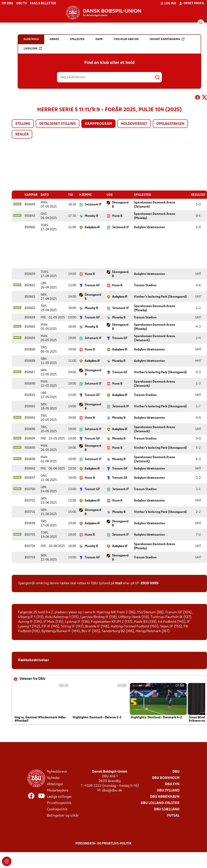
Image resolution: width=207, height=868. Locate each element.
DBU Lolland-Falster (160, 803)
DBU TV (22, 4)
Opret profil (192, 3)
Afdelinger (55, 784)
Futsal (173, 816)
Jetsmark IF (93, 204)
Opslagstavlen (170, 124)
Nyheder (53, 778)
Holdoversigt (134, 124)
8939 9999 (150, 583)
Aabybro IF (92, 227)
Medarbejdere (58, 790)
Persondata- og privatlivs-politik (103, 843)
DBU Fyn (172, 784)
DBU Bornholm (166, 778)
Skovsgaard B (120, 205)
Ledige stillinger (59, 797)
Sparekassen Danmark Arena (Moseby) (154, 216)
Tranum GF (92, 285)
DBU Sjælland (167, 809)
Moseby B (91, 216)
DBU (176, 772)
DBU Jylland (168, 790)
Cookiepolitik (57, 809)
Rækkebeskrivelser (34, 660)
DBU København (165, 797)
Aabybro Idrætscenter (149, 227)
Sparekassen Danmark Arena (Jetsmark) (154, 205)
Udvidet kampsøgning (167, 39)
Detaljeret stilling (58, 124)
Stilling (23, 124)
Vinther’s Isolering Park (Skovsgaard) (160, 297)
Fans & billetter (43, 4)
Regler (22, 134)
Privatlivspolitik (59, 803)
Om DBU (7, 4)
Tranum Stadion (145, 285)
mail (119, 583)
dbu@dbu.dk (112, 790)
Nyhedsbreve (57, 772)
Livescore (33, 49)
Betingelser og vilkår (63, 816)
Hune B (117, 216)
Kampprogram (98, 124)
